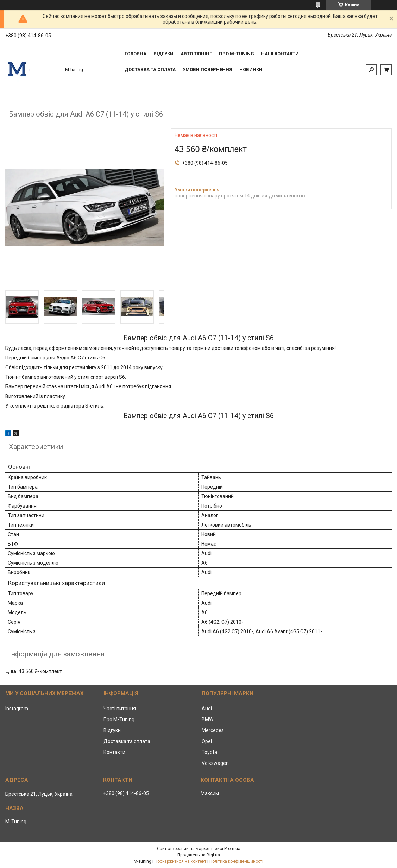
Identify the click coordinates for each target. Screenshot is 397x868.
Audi (207, 709)
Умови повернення (207, 70)
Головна (136, 54)
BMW (207, 719)
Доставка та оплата (150, 70)
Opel (207, 741)
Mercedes (213, 730)
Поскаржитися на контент (180, 861)
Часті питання (120, 709)
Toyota (209, 752)
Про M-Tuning (119, 719)
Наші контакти (280, 54)
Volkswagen (215, 763)
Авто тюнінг (196, 54)
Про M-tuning (237, 54)
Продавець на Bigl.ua (199, 855)
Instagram (17, 709)
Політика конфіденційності (236, 861)
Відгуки (163, 54)
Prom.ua (232, 849)
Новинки (251, 70)
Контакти (114, 752)
